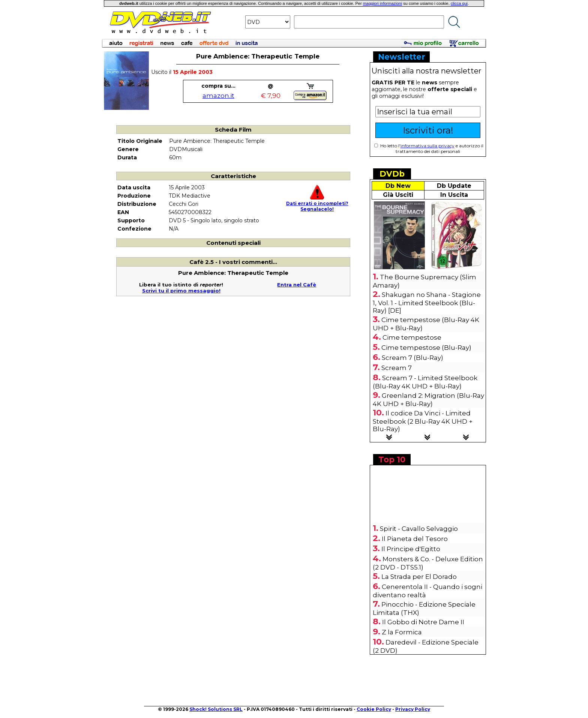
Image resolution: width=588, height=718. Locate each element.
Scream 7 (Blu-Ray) (412, 358)
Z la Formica (402, 632)
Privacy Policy (413, 709)
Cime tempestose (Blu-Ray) (426, 348)
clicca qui (459, 3)
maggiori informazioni (383, 3)
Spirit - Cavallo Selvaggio (419, 529)
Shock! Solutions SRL (216, 709)
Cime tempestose (412, 337)
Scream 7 (397, 368)
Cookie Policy (374, 709)
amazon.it (218, 96)
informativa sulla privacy (427, 146)
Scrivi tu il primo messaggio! (181, 291)
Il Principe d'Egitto (411, 549)
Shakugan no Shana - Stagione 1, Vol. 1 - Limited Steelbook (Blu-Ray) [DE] (427, 303)
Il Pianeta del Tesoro (415, 539)
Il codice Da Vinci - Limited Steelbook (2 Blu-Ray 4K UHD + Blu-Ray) (423, 421)
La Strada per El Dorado (419, 577)
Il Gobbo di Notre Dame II (423, 622)
